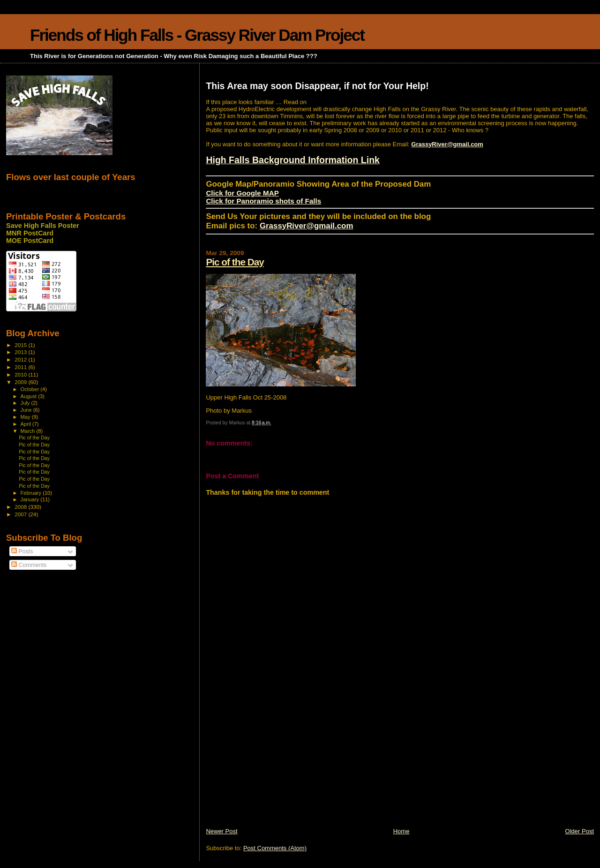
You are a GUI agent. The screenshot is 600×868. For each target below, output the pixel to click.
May (26, 417)
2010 (21, 374)
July (26, 403)
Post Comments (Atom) (275, 848)
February (32, 493)
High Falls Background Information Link (293, 160)
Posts (22, 551)
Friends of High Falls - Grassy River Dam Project (197, 35)
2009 (21, 382)
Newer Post (221, 831)
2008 (21, 507)
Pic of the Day (235, 262)
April (26, 424)
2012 (21, 359)
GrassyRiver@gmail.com (447, 144)
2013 (21, 352)
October (31, 389)
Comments (29, 565)
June (27, 410)
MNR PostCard (30, 233)
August (30, 396)
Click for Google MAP (242, 193)
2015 (21, 345)
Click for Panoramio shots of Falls (263, 201)
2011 (21, 367)
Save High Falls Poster (43, 226)
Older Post (580, 831)
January (31, 499)
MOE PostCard (30, 241)
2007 (21, 514)
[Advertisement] (276, 762)
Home (401, 831)
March (29, 431)
